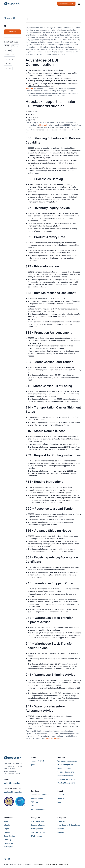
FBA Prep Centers (38, 832)
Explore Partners (37, 821)
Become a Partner (38, 825)
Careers (61, 829)
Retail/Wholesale (38, 809)
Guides (7, 832)
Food (59, 802)
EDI (14, 18)
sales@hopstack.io (12, 783)
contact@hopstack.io (13, 792)
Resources (9, 818)
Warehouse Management (67, 761)
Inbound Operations (65, 776)
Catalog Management (66, 783)
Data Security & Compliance (69, 825)
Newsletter (9, 843)
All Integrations (37, 829)
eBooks (7, 825)
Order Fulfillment (64, 768)
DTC (33, 806)
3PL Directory (36, 836)
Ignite (33, 765)
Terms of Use (64, 865)
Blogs (6, 822)
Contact (61, 832)
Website (12, 32)
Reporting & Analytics (66, 779)
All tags (7, 18)
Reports (7, 829)
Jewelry (61, 799)
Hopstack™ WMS (37, 761)
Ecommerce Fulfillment (40, 795)
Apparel (61, 795)
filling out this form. (54, 738)
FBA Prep (35, 802)
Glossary (8, 840)
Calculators (9, 847)
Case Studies (9, 836)
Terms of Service (51, 865)
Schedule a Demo (66, 4)
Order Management (65, 765)
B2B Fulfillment (37, 799)
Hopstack (29, 89)
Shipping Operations (66, 772)
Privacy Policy (38, 865)
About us (61, 821)
